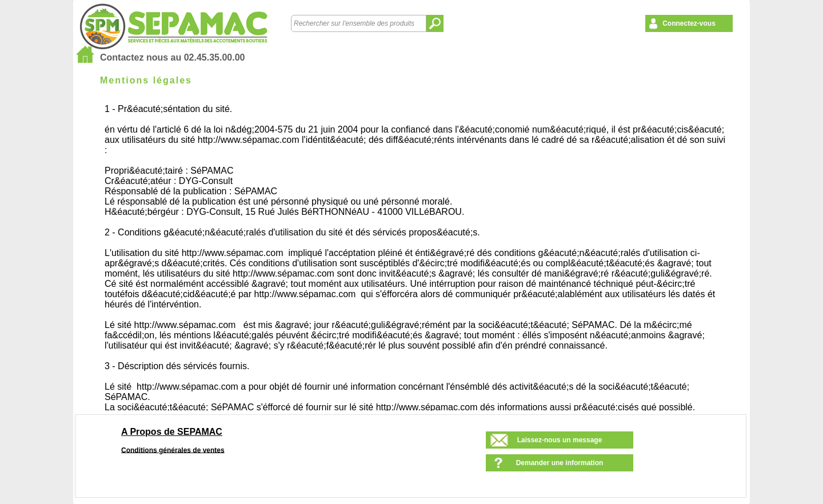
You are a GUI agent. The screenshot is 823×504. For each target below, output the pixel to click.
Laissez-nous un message (560, 440)
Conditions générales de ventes (173, 450)
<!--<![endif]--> (417, 255)
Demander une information (560, 463)
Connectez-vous (689, 23)
